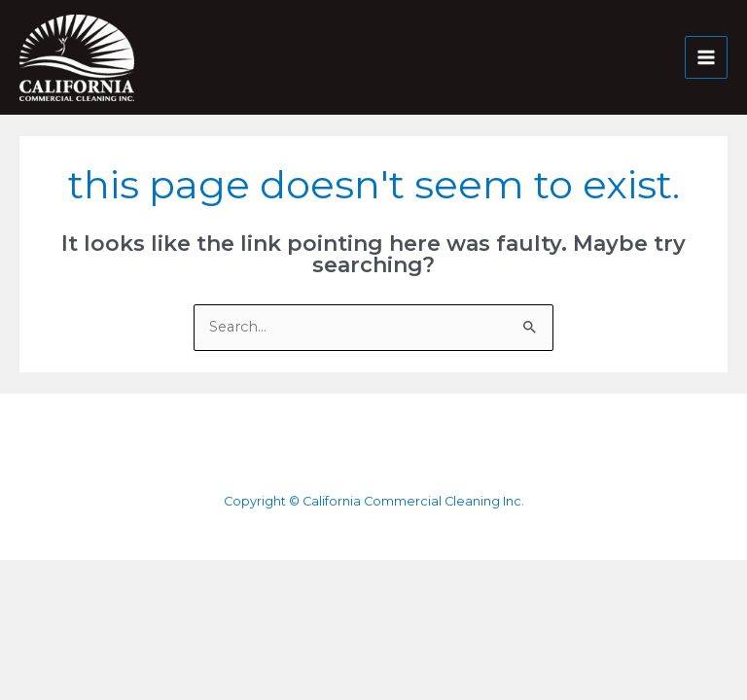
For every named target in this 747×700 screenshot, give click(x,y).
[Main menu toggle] (706, 57)
